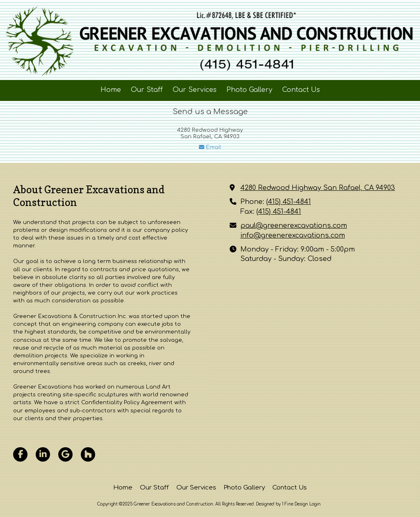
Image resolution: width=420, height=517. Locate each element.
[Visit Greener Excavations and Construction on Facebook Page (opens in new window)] (20, 454)
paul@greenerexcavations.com (294, 226)
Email (210, 147)
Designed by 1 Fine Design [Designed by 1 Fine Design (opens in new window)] (282, 504)
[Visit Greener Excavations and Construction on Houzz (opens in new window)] (88, 454)
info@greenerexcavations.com (293, 236)
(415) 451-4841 (289, 202)
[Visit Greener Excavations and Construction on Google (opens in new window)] (65, 454)
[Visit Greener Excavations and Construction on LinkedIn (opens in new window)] (43, 454)
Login (315, 504)
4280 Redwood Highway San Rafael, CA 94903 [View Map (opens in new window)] (318, 188)
